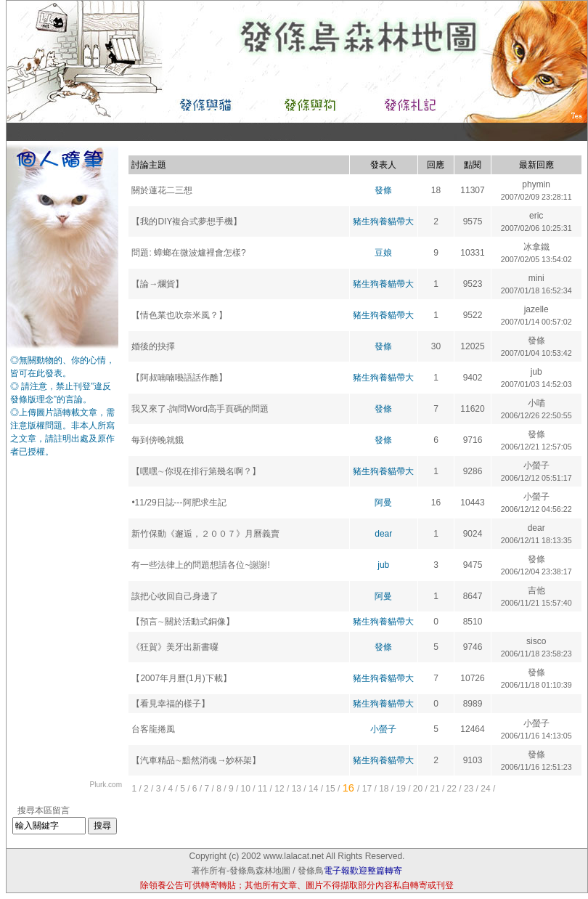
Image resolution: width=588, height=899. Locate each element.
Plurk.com (106, 785)
